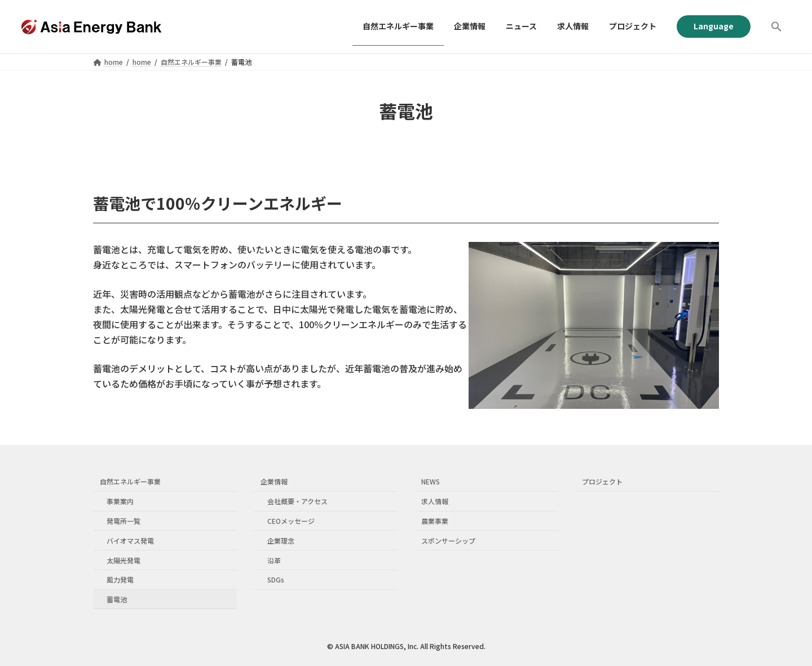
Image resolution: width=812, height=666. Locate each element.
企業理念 (281, 541)
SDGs (276, 580)
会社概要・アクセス (297, 502)
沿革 (274, 560)
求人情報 (435, 502)
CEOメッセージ (291, 521)
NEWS (431, 482)
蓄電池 (117, 599)
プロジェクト (602, 482)
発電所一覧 (123, 521)
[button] (776, 27)
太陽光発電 (123, 560)
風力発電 (120, 580)
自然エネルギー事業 (130, 482)
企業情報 (274, 482)
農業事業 (435, 521)
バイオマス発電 (130, 541)
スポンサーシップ (448, 541)
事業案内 (120, 502)
